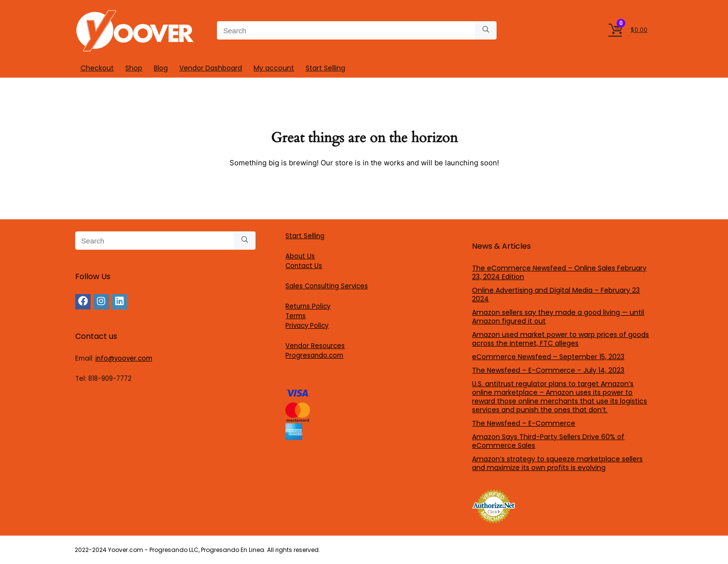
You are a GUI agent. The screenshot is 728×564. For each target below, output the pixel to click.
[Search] (486, 30)
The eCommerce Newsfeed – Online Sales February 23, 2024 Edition (559, 272)
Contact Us (304, 266)
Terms (296, 316)
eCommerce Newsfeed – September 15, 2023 (548, 357)
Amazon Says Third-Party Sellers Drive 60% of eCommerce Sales (548, 441)
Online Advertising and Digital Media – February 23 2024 (556, 295)
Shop (134, 68)
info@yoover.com (124, 358)
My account (274, 68)
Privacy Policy (307, 326)
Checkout (97, 68)
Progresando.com (314, 356)
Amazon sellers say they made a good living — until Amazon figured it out (558, 317)
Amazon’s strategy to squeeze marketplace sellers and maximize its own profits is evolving (557, 463)
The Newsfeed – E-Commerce (524, 423)
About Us (300, 256)
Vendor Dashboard (211, 68)
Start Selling (325, 68)
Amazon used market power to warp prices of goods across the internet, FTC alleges (560, 339)
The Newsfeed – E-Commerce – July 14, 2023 (548, 370)
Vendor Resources (315, 346)
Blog (161, 68)
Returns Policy (308, 306)
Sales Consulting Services (327, 286)
